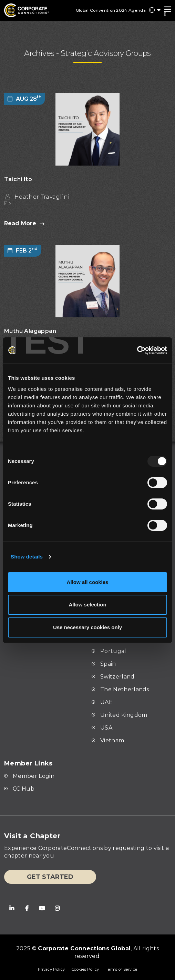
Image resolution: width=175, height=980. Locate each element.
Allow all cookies (88, 582)
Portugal (113, 651)
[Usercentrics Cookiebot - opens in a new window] (116, 350)
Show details (27, 557)
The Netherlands (125, 689)
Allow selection (87, 605)
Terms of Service (121, 969)
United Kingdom (124, 715)
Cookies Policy (85, 969)
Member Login (34, 776)
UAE (106, 702)
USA (106, 728)
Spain (108, 664)
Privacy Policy (51, 969)
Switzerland (117, 677)
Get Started (50, 877)
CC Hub (24, 789)
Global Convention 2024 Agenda (110, 10)
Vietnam (112, 740)
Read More (24, 224)
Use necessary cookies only (87, 627)
